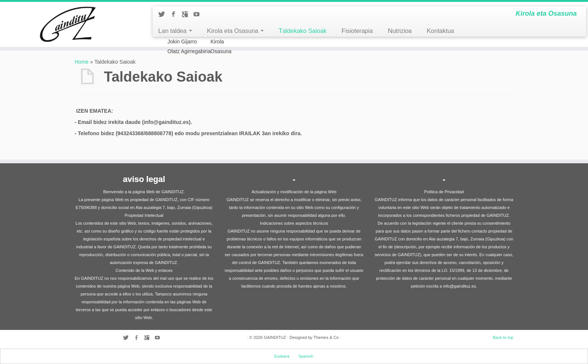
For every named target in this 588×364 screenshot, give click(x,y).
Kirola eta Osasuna (235, 31)
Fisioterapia (357, 31)
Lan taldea (175, 31)
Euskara (282, 356)
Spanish (306, 356)
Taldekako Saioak (303, 31)
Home (82, 62)
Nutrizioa (400, 31)
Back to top (503, 337)
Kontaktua (440, 31)
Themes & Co (326, 337)
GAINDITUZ (275, 337)
